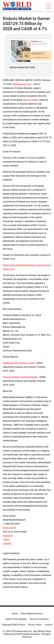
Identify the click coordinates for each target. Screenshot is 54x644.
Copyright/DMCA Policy (13, 625)
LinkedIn (7, 543)
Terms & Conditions (39, 619)
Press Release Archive (31, 614)
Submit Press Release (16, 619)
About (15, 614)
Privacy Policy (35, 625)
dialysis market (31, 100)
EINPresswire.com (22, 84)
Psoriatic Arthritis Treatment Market (20, 377)
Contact (48, 625)
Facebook (8, 536)
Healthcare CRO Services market (19, 363)
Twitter (6, 540)
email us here (9, 528)
